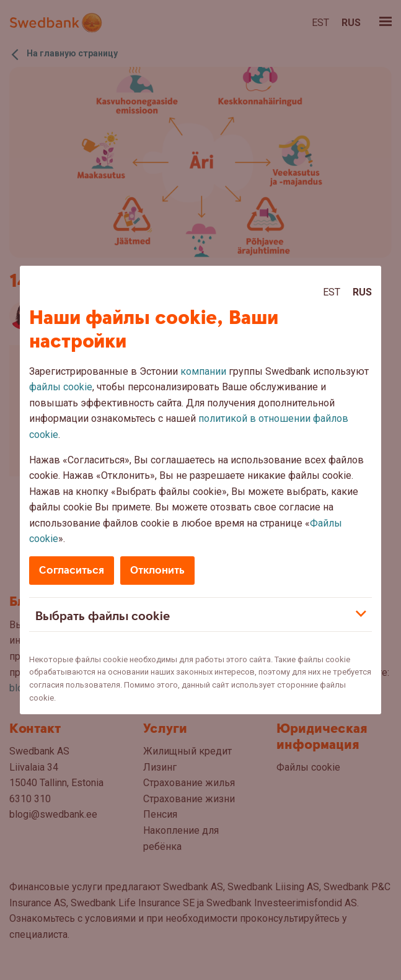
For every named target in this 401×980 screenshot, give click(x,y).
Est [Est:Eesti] (332, 292)
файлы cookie (61, 387)
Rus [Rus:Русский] (362, 292)
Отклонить (157, 570)
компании (203, 371)
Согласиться (72, 570)
